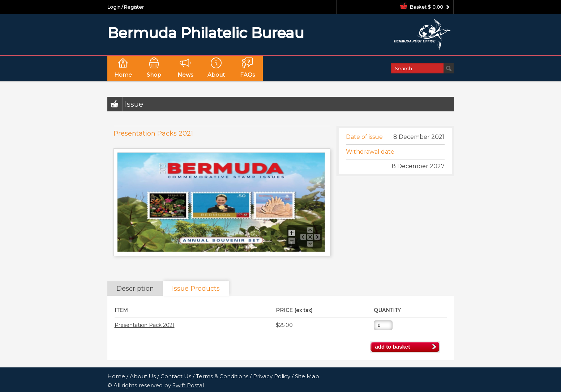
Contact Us (176, 376)
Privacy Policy (272, 376)
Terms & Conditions (222, 376)
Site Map (307, 376)
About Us (143, 376)
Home (116, 376)
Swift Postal (188, 385)
